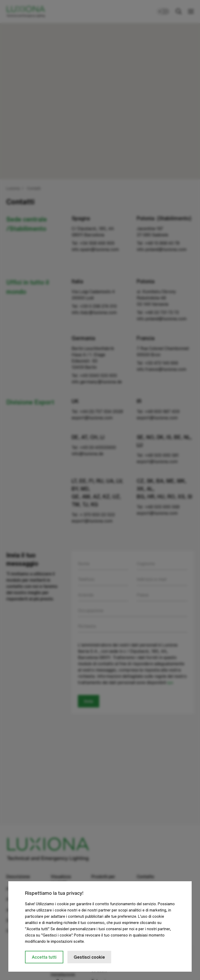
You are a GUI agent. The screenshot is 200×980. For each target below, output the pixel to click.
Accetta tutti (44, 957)
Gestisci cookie (89, 957)
